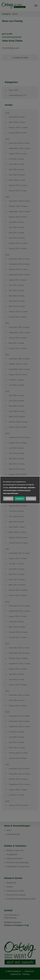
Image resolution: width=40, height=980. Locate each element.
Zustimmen (20, 499)
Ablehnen (8, 499)
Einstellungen (31, 499)
